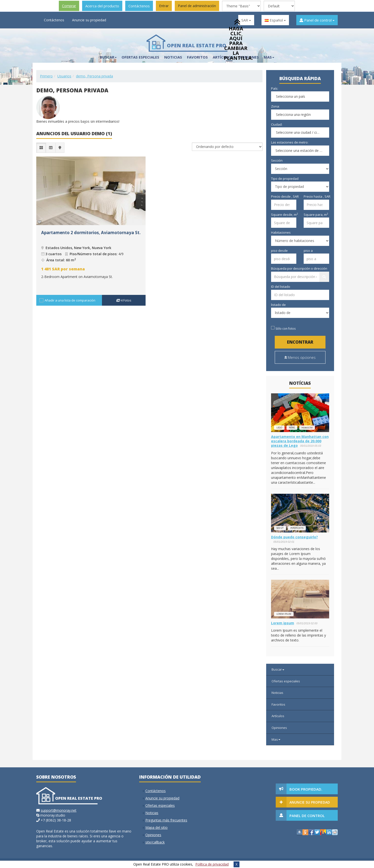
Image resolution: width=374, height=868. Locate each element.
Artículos (278, 716)
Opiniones (279, 728)
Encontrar (300, 342)
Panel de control (317, 20)
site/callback (155, 842)
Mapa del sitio (156, 827)
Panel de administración (197, 6)
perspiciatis (297, 528)
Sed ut (280, 528)
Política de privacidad (212, 864)
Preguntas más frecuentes (166, 820)
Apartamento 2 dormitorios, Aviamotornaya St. (91, 233)
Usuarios (64, 76)
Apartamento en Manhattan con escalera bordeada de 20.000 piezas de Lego (300, 441)
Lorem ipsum (284, 614)
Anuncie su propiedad (89, 20)
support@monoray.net (59, 810)
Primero (46, 76)
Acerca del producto (102, 6)
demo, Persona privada (94, 76)
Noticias (173, 57)
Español (275, 20)
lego (279, 428)
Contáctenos (139, 6)
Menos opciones (300, 357)
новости (307, 428)
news (292, 428)
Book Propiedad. (306, 789)
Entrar (164, 6)
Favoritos (197, 57)
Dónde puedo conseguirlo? (294, 537)
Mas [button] (269, 57)
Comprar (69, 6)
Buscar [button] (108, 57)
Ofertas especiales (140, 57)
